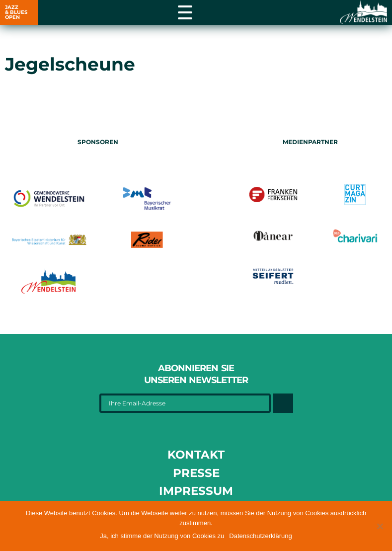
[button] (380, 526)
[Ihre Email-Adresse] (185, 403)
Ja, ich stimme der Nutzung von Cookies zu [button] (162, 536)
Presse (196, 473)
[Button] (283, 403)
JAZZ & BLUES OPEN (16, 12)
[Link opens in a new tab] (362, 12)
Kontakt (196, 455)
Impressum (196, 491)
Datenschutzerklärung (260, 536)
